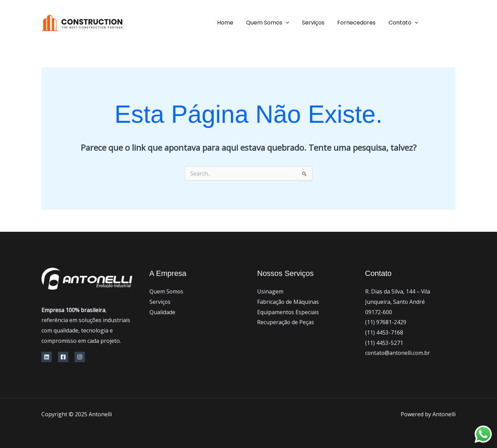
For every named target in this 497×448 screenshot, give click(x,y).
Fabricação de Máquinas (288, 302)
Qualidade (162, 312)
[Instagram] (80, 357)
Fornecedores (359, 23)
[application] (292, 23)
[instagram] (435, 23)
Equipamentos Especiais (288, 312)
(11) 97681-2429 (386, 322)
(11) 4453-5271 (384, 343)
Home (233, 23)
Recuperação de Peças (286, 322)
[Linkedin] (47, 357)
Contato (404, 23)
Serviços (318, 23)
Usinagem (270, 291)
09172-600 (379, 312)
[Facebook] (452, 23)
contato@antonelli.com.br (398, 353)
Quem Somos (274, 23)
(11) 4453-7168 (384, 332)
